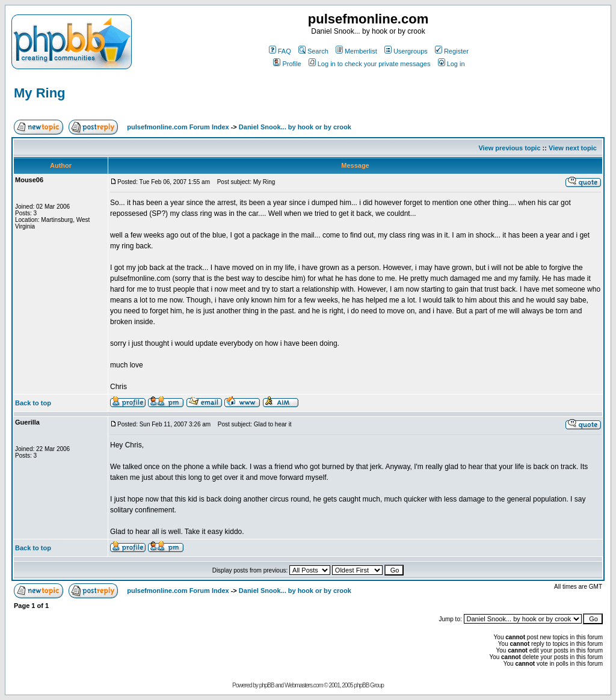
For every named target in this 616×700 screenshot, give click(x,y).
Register (452, 51)
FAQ (280, 51)
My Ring (40, 93)
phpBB (267, 685)
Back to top (33, 403)
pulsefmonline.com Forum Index (178, 127)
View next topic (573, 148)
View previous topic (509, 148)
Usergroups (406, 51)
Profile (287, 64)
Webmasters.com (304, 685)
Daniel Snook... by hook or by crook (295, 127)
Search (313, 51)
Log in (451, 64)
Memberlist (356, 51)
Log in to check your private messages (370, 64)
